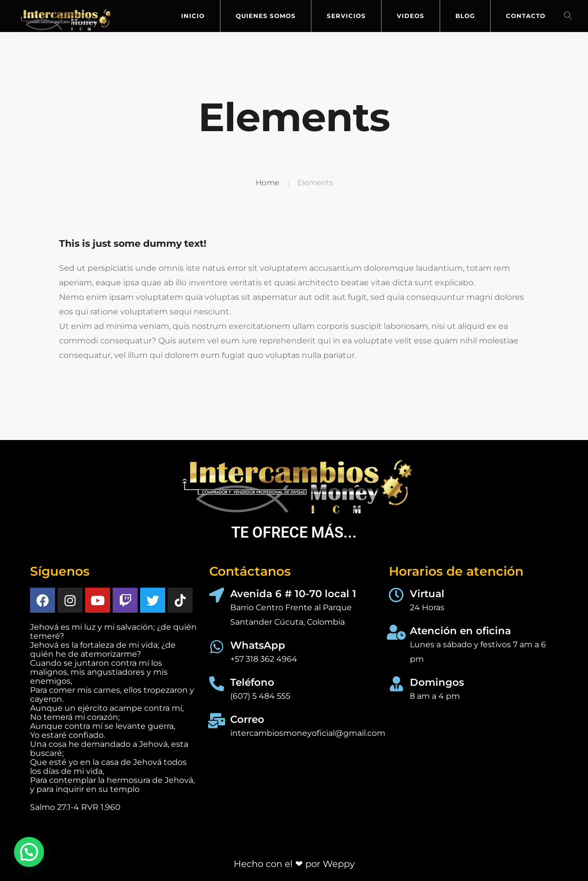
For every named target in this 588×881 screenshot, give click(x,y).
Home (268, 182)
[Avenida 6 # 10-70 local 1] (217, 595)
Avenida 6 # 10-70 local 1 (293, 594)
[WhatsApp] (217, 647)
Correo (247, 719)
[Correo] (217, 721)
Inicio (193, 16)
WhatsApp (258, 645)
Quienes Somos (266, 16)
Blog (465, 16)
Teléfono (252, 682)
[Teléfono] (217, 684)
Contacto (526, 16)
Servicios (346, 16)
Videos (411, 16)
